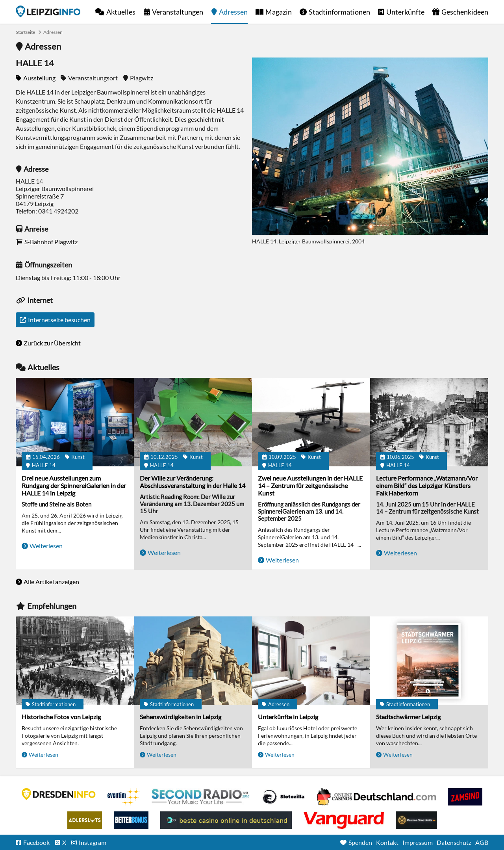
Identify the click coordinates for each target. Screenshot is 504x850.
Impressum (418, 842)
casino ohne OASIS (344, 820)
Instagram (93, 842)
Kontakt (387, 842)
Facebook (36, 842)
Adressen (233, 12)
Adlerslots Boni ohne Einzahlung (85, 820)
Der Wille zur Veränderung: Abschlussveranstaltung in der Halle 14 (193, 482)
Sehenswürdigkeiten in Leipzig (181, 717)
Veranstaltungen (178, 12)
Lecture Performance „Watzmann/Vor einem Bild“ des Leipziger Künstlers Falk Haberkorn (427, 485)
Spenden (360, 842)
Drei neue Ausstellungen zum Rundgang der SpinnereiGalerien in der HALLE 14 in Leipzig (74, 485)
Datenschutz (454, 842)
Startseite (48, 11)
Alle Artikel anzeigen (51, 582)
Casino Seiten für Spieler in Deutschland (283, 797)
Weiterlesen (46, 546)
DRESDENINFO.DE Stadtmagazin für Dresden (59, 794)
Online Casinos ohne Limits (416, 820)
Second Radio (201, 797)
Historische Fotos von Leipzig (61, 717)
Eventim (124, 797)
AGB (482, 842)
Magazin (279, 12)
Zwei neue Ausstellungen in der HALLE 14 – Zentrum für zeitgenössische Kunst (310, 485)
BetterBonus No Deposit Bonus (131, 820)
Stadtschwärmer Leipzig (408, 717)
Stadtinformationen (339, 12)
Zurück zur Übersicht (52, 343)
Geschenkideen (465, 12)
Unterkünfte (405, 12)
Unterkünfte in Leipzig (288, 717)
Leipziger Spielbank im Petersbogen (376, 797)
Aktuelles (121, 12)
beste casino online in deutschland (226, 820)
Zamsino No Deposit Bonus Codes (465, 797)
